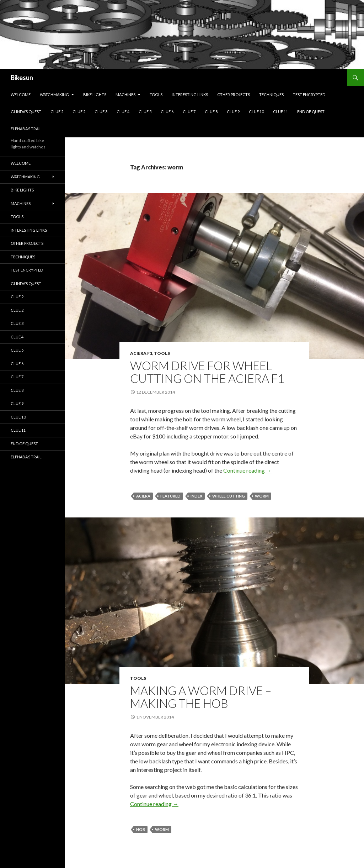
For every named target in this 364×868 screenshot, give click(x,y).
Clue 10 (256, 112)
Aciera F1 (141, 353)
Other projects (234, 94)
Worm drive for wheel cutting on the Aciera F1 (207, 372)
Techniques (271, 94)
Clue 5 (145, 112)
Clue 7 (189, 112)
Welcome (21, 94)
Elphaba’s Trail (26, 129)
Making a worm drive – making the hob (201, 697)
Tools (156, 94)
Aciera (143, 496)
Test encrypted (309, 94)
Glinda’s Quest (26, 112)
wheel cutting (229, 496)
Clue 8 (211, 112)
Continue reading (247, 470)
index (196, 496)
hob (141, 829)
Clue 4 (123, 112)
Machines (125, 94)
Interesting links (190, 94)
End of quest (311, 112)
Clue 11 (280, 112)
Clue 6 (167, 112)
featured (170, 496)
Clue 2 (57, 112)
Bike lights (95, 94)
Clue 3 (101, 112)
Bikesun (22, 78)
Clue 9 (233, 112)
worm (262, 496)
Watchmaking (54, 94)
